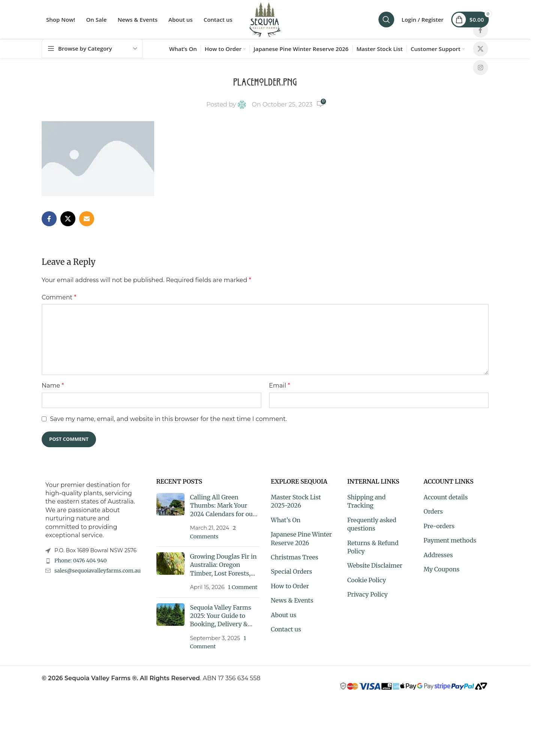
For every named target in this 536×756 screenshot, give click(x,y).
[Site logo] (265, 19)
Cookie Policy (367, 580)
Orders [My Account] (433, 511)
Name (53, 386)
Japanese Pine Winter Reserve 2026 (301, 538)
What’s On (286, 520)
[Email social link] (87, 219)
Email (279, 386)
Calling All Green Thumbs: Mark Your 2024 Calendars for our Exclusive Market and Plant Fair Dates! (223, 514)
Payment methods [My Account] (450, 540)
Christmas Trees (295, 557)
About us (284, 615)
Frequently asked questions (372, 524)
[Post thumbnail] (170, 517)
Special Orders (291, 571)
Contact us (286, 629)
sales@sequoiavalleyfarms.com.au (98, 571)
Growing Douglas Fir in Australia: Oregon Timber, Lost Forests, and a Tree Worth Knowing (224, 573)
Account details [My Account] (446, 497)
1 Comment (243, 587)
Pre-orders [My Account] (439, 526)
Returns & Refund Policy (373, 547)
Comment (59, 297)
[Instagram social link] (480, 68)
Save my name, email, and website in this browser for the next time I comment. (168, 419)
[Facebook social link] (480, 30)
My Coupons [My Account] (441, 569)
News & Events (292, 600)
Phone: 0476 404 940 (81, 561)
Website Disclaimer (375, 565)
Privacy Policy (368, 594)
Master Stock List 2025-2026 (296, 501)
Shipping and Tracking (366, 501)
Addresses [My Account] (438, 555)
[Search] (386, 20)
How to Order (290, 586)
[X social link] (480, 49)
